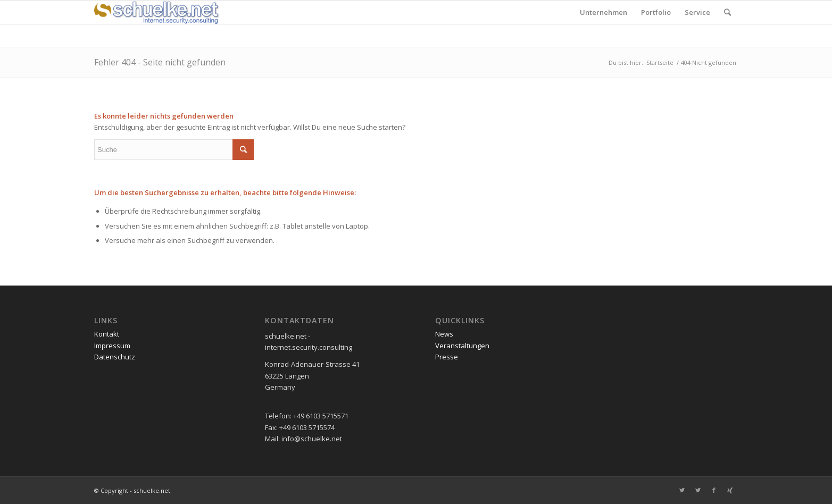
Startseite (660, 62)
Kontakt (107, 334)
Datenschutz (115, 357)
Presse (447, 357)
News (444, 334)
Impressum (112, 346)
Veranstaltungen (462, 346)
